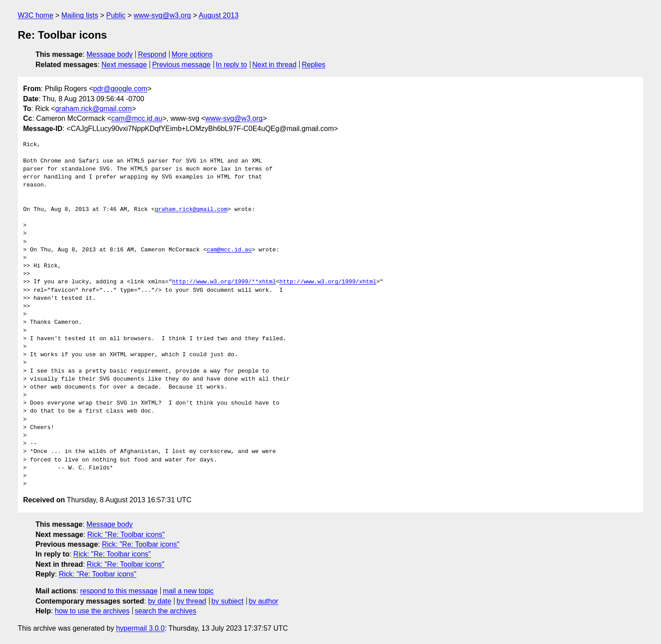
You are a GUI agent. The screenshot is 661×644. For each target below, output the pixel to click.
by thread (192, 601)
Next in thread (274, 65)
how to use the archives (92, 611)
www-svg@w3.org (162, 15)
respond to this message (119, 591)
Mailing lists (80, 15)
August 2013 (219, 15)
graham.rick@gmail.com (93, 109)
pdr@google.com (120, 89)
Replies (314, 65)
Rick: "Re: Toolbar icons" (126, 535)
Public (116, 15)
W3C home (36, 15)
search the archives (166, 611)
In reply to (231, 65)
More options (192, 54)
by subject (227, 601)
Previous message (182, 65)
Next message (124, 65)
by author (263, 601)
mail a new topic (188, 591)
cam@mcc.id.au (137, 118)
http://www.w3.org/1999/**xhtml (224, 282)
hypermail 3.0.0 (140, 628)
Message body (110, 54)
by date (159, 601)
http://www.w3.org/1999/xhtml (328, 282)
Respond (152, 54)
